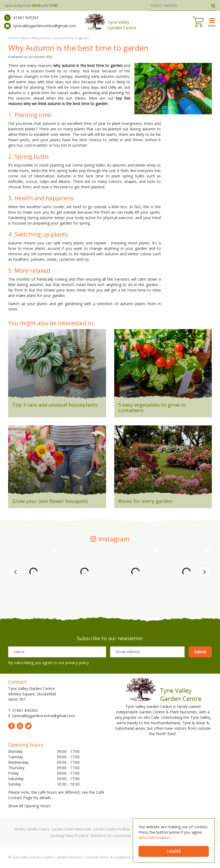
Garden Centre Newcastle (71, 829)
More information (154, 838)
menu (212, 26)
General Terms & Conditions (108, 857)
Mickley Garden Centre (32, 829)
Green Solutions (70, 857)
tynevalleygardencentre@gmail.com (40, 26)
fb (11, 726)
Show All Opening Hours (29, 806)
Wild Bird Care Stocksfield (111, 836)
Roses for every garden (145, 501)
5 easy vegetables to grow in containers (152, 407)
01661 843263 (21, 18)
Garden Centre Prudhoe (112, 829)
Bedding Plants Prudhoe (70, 836)
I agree (174, 851)
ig (20, 726)
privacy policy (77, 663)
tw (28, 726)
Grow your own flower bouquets (50, 501)
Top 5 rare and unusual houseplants (55, 405)
